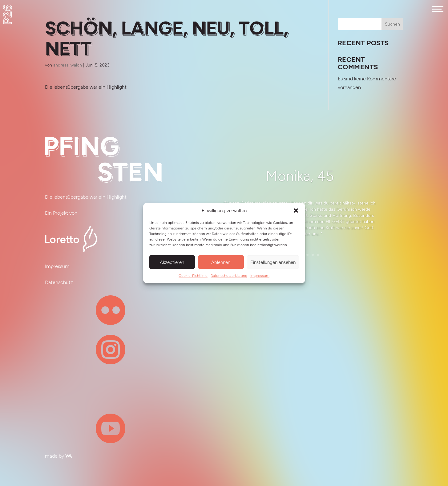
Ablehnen (221, 262)
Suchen (392, 24)
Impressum (260, 276)
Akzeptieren (172, 262)
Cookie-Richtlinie (193, 276)
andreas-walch (68, 65)
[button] (296, 211)
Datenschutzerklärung (229, 276)
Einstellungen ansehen (273, 262)
